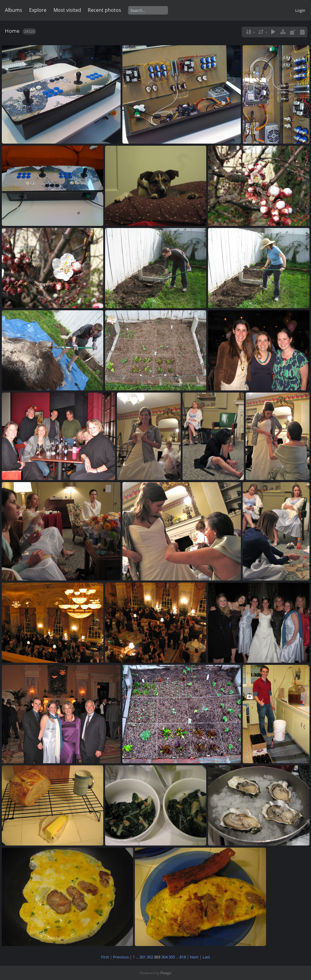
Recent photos (104, 10)
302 (150, 957)
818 (183, 957)
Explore (38, 10)
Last (206, 957)
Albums (14, 10)
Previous (121, 957)
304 (164, 957)
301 (143, 957)
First (105, 957)
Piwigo (166, 973)
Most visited (67, 10)
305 (172, 957)
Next (194, 957)
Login (300, 10)
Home (12, 31)
